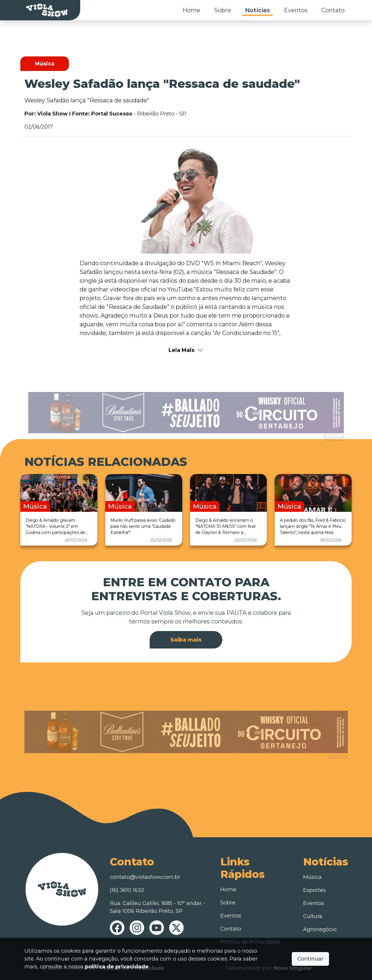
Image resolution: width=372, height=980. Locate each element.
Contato (333, 10)
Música (312, 877)
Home (191, 10)
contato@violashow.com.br (145, 877)
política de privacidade (117, 967)
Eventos (296, 10)
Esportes (314, 890)
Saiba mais (186, 640)
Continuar (310, 959)
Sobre (223, 10)
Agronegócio (320, 929)
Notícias (257, 10)
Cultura (313, 916)
